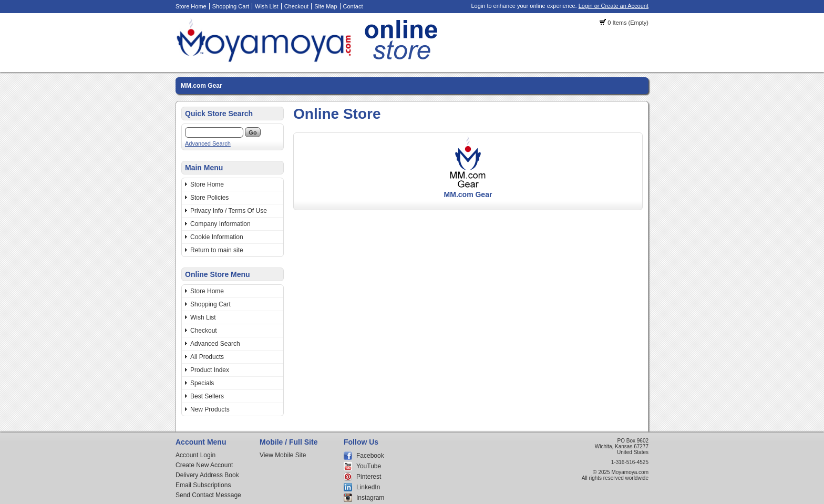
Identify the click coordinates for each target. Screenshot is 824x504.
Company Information (220, 224)
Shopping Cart (231, 6)
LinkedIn (368, 487)
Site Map (326, 6)
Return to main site (217, 250)
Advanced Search (208, 143)
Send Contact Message (208, 495)
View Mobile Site (283, 455)
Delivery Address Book (207, 475)
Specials (202, 383)
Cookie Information (217, 237)
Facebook (370, 456)
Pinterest (369, 477)
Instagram (370, 498)
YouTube (369, 466)
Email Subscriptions (203, 485)
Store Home (191, 6)
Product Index (210, 370)
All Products (207, 357)
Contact (353, 6)
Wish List (267, 6)
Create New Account (204, 465)
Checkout (296, 6)
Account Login (195, 455)
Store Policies (209, 198)
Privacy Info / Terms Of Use (229, 211)
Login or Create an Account (614, 6)
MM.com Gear (202, 86)
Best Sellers (207, 396)
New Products (210, 409)
